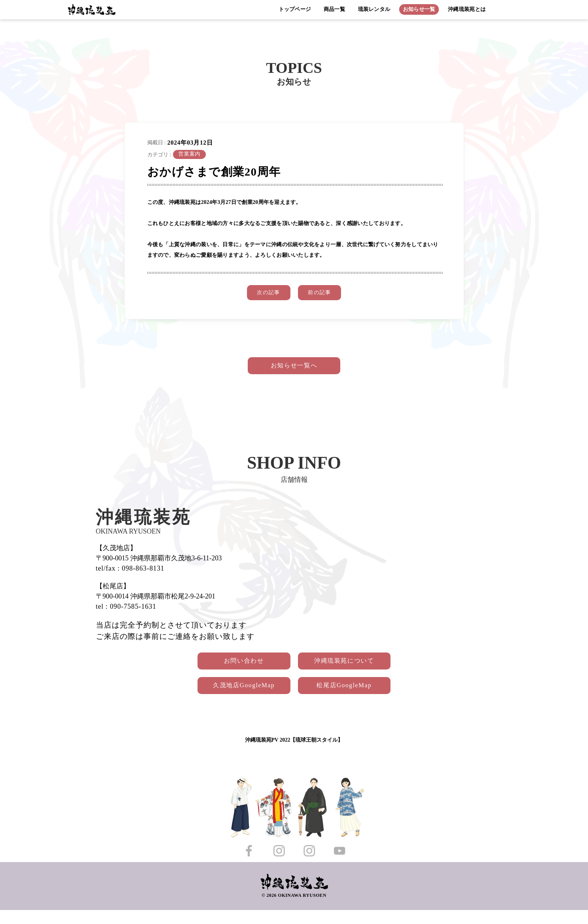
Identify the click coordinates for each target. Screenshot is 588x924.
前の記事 (325, 294)
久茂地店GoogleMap (234, 697)
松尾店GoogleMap (355, 697)
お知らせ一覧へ (294, 371)
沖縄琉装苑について (355, 669)
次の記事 (263, 294)
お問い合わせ (234, 669)
